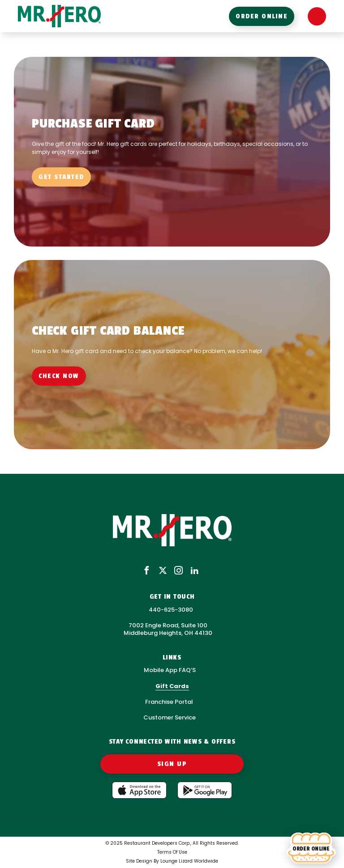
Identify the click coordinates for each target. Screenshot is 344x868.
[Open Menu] (317, 16)
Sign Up (172, 764)
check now (59, 376)
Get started (61, 177)
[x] (163, 571)
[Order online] (311, 848)
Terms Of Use (172, 852)
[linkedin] (195, 571)
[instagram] (178, 571)
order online (262, 16)
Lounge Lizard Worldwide (189, 861)
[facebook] (147, 571)
